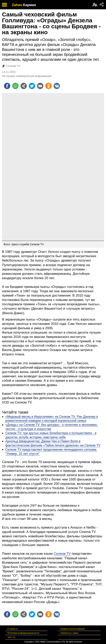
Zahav (17, 5)
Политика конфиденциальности (23, 633)
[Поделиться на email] (40, 86)
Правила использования (73, 629)
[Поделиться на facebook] (7, 86)
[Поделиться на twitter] (32, 86)
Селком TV (13, 66)
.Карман (29, 5)
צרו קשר (11, 637)
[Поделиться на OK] (48, 86)
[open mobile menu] (4, 5)
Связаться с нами (69, 633)
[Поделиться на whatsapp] (15, 86)
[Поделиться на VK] (57, 86)
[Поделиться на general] (24, 86)
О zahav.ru (13, 629)
